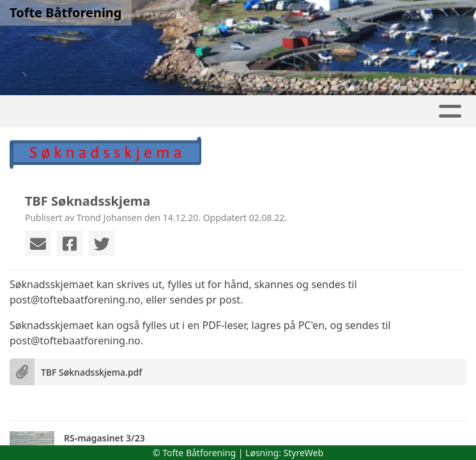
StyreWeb (304, 453)
